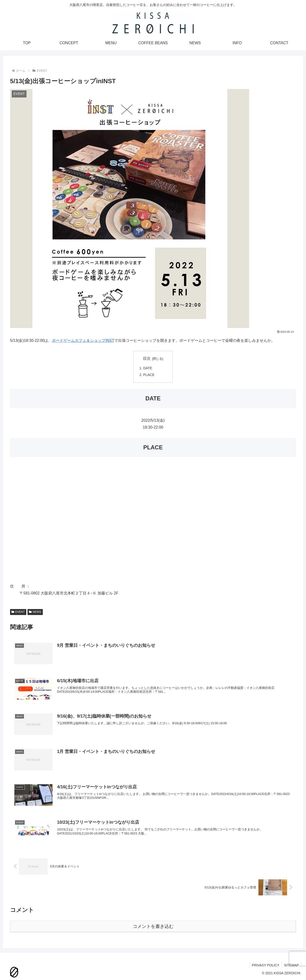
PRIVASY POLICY (265, 965)
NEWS (35, 612)
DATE (148, 368)
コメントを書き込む (153, 926)
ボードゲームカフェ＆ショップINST (83, 340)
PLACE (149, 375)
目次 (147, 358)
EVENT (18, 612)
